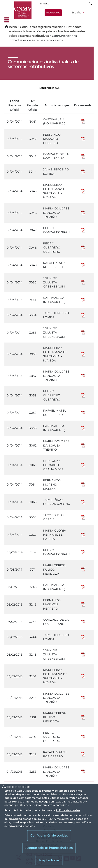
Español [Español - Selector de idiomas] (77, 13)
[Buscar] (91, 3)
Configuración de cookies (49, 836)
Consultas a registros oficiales (42, 27)
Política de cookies (68, 810)
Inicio (13, 27)
